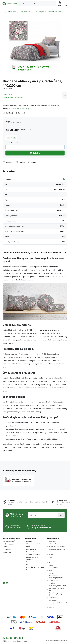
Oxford (51, 565)
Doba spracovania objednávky (32, 558)
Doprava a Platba (32, 552)
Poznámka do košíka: (13, 143)
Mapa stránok (22, 641)
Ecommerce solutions (52, 640)
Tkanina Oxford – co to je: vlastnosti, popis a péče (57, 577)
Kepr (50, 562)
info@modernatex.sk (41, 528)
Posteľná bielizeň (25, 12)
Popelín (51, 554)
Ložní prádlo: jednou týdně (57, 549)
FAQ (28, 564)
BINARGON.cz (63, 640)
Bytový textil (12, 12)
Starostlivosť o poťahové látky (56, 589)
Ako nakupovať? (31, 549)
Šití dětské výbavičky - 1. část (58, 586)
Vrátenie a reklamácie (33, 554)
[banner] (8, 4)
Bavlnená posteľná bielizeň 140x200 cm (48, 12)
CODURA (51, 573)
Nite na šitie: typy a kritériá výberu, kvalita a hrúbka (57, 594)
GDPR (28, 546)
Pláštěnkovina (53, 600)
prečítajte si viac (22, 109)
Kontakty (29, 541)
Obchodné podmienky (33, 544)
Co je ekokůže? (53, 580)
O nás (28, 562)
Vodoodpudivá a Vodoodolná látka (58, 604)
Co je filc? (52, 583)
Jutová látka (52, 598)
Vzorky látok (52, 541)
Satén (50, 552)
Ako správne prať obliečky (57, 546)
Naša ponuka (53, 544)
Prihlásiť (61, 515)
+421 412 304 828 (17, 528)
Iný (65, 95)
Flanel (50, 557)
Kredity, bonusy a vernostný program (35, 568)
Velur (50, 570)
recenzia (51, 608)
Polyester (51, 560)
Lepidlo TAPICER (53, 568)
